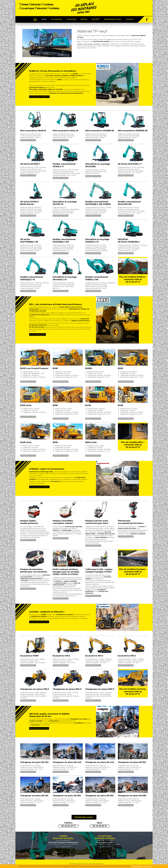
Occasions (57, 19)
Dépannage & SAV (113, 19)
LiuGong (105, 44)
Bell (86, 44)
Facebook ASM (105, 850)
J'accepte (148, 866)
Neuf (44, 19)
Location (71, 19)
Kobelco (80, 44)
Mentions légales (75, 864)
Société (96, 19)
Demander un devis (28, 140)
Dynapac (97, 44)
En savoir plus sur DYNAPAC (39, 487)
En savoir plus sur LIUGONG (39, 622)
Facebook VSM (63, 850)
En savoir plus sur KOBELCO (39, 97)
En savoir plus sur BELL (37, 335)
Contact (130, 19)
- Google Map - (63, 854)
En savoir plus (137, 866)
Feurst (90, 44)
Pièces (84, 19)
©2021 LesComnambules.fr (93, 864)
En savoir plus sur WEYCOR (39, 728)
